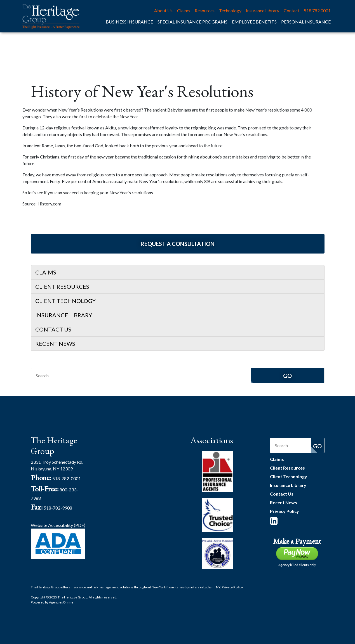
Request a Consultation (177, 244)
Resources (205, 10)
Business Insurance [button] (129, 22)
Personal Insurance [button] (306, 22)
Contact (291, 10)
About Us (163, 10)
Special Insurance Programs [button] (192, 22)
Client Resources (62, 287)
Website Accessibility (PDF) (58, 525)
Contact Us (53, 329)
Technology (230, 10)
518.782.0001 (317, 10)
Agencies (61, 602)
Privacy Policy (285, 511)
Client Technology (65, 301)
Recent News (55, 344)
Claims (184, 10)
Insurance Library (263, 10)
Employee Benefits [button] (254, 22)
